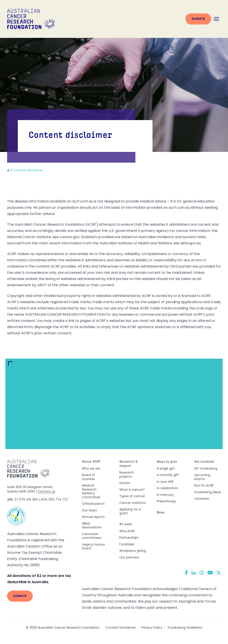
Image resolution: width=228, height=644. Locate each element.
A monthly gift (168, 475)
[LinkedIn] (194, 573)
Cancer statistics (133, 503)
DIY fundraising (206, 468)
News (161, 513)
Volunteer (202, 499)
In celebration (167, 488)
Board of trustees (89, 477)
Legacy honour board (94, 546)
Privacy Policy (152, 628)
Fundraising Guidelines (185, 628)
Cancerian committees (92, 536)
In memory (165, 495)
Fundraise (127, 544)
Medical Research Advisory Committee (91, 491)
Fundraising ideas (208, 492)
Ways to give (167, 462)
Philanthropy (166, 501)
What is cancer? (132, 490)
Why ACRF (127, 531)
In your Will (165, 482)
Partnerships (129, 538)
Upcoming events (202, 477)
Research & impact (128, 464)
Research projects (127, 474)
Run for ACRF (204, 485)
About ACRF (91, 462)
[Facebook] (186, 573)
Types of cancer (132, 496)
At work (126, 524)
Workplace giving (133, 551)
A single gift (166, 468)
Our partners (129, 557)
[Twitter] (219, 573)
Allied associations (92, 525)
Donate (198, 19)
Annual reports (93, 517)
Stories (125, 483)
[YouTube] (210, 573)
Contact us (46, 491)
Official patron (93, 504)
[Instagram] (202, 573)
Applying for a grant (130, 511)
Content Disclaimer (121, 628)
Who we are (91, 468)
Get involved (204, 462)
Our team (90, 510)
